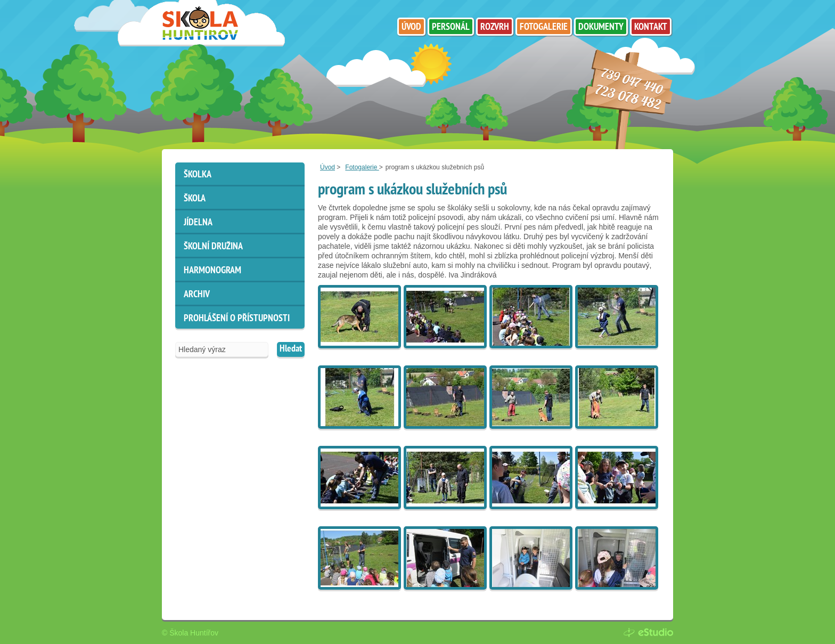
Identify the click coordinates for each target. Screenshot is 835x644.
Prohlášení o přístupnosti (237, 319)
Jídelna (198, 223)
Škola (195, 199)
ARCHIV (197, 295)
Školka (198, 175)
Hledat (291, 349)
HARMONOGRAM (212, 271)
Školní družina (213, 247)
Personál (451, 27)
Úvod (328, 167)
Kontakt (651, 27)
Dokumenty (601, 27)
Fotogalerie (362, 167)
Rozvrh (495, 27)
